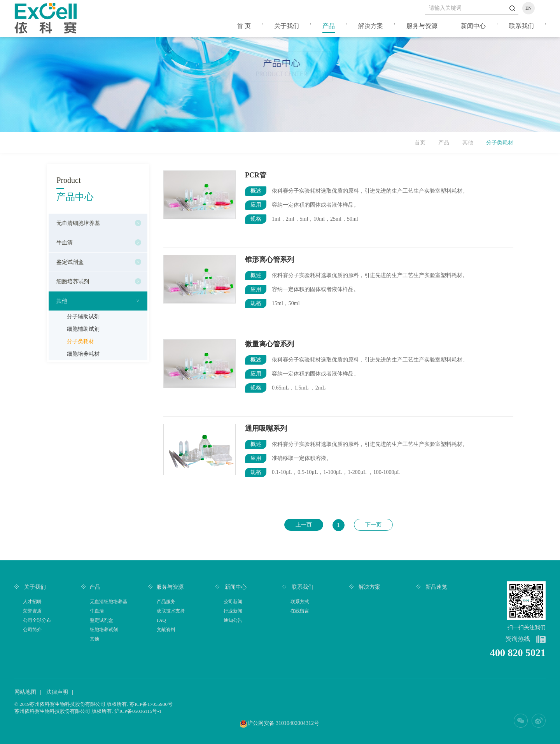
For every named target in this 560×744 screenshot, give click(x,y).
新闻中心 (473, 26)
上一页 (304, 525)
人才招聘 (32, 602)
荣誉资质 (32, 611)
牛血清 (65, 243)
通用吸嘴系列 (266, 428)
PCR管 (256, 175)
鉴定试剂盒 (70, 262)
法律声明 (57, 692)
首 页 (244, 26)
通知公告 (233, 620)
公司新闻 (233, 602)
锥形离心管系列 (269, 260)
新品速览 (436, 587)
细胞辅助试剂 (83, 329)
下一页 (373, 525)
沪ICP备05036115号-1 (138, 711)
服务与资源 (422, 26)
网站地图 (25, 692)
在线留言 (300, 611)
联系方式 (300, 602)
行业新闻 (233, 611)
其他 (468, 143)
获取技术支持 (171, 611)
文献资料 (166, 630)
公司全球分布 (37, 620)
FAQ (161, 620)
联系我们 (521, 26)
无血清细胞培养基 (78, 223)
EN (528, 8)
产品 (329, 26)
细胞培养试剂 (73, 282)
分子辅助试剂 (83, 317)
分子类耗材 (80, 341)
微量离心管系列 (269, 344)
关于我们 (287, 26)
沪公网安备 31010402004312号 (283, 723)
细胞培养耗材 (83, 354)
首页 (420, 143)
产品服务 (166, 602)
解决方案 (371, 26)
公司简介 (32, 630)
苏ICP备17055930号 (151, 704)
